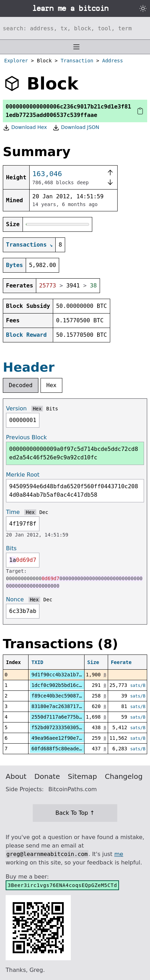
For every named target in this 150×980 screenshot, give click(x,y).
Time (13, 512)
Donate (47, 776)
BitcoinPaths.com (73, 789)
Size (93, 662)
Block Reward (26, 335)
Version (16, 408)
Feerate (121, 662)
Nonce (15, 599)
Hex (52, 385)
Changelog (124, 776)
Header (29, 367)
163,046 (47, 174)
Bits (52, 409)
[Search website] (75, 28)
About (16, 776)
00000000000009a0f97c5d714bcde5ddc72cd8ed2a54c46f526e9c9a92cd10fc (74, 453)
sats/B (138, 686)
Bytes (14, 265)
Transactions (26, 245)
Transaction (77, 61)
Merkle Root (23, 475)
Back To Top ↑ (75, 813)
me (118, 854)
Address (112, 61)
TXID (37, 662)
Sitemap (83, 776)
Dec (44, 512)
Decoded (21, 385)
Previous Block (26, 437)
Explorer (16, 61)
